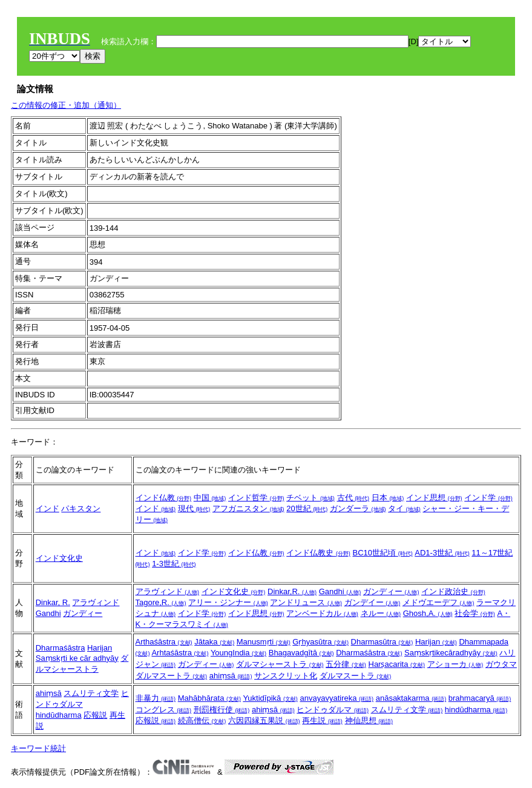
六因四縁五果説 (264, 720)
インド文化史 (59, 558)
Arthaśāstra (164, 642)
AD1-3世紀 (442, 553)
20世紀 (307, 508)
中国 (210, 498)
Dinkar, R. (53, 602)
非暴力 (156, 698)
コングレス (164, 710)
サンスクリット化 (286, 676)
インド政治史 (453, 591)
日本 (388, 498)
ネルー (381, 613)
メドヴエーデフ (438, 602)
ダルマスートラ (356, 676)
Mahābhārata (209, 698)
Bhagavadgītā (301, 653)
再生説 (322, 720)
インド (48, 508)
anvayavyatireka (337, 698)
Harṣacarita (397, 664)
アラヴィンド (96, 602)
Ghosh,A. (428, 613)
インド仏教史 (318, 553)
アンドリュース (306, 602)
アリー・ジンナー (228, 602)
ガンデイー (373, 602)
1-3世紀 (174, 564)
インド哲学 (256, 498)
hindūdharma (59, 715)
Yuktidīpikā (270, 698)
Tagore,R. (161, 602)
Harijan (100, 648)
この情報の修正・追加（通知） (66, 105)
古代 (353, 498)
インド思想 (434, 498)
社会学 (475, 613)
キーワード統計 (38, 748)
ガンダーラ (358, 508)
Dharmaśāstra (61, 648)
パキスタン (81, 508)
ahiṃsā (231, 676)
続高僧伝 (202, 720)
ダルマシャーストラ (280, 664)
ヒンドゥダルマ (333, 710)
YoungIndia (238, 653)
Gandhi (48, 613)
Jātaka (214, 642)
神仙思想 (369, 720)
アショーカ (455, 664)
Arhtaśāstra (180, 653)
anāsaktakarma (411, 698)
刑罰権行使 (222, 710)
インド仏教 (164, 498)
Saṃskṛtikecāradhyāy (451, 653)
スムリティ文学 (91, 693)
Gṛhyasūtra (320, 642)
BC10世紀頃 (383, 553)
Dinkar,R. (292, 591)
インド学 (488, 498)
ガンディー (83, 613)
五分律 (346, 664)
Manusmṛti (264, 642)
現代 (194, 508)
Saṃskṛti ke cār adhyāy (77, 658)
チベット (310, 498)
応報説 (95, 715)
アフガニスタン (248, 508)
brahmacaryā (480, 698)
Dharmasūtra (382, 642)
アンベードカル (322, 613)
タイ (404, 508)
